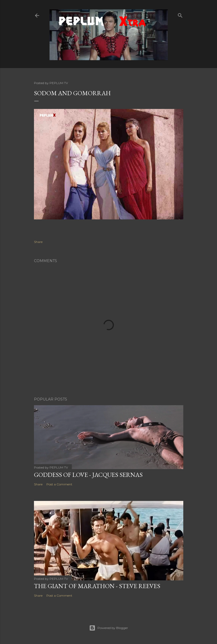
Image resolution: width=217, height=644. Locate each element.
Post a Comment (59, 484)
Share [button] (38, 242)
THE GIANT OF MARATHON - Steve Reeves (97, 586)
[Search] (180, 14)
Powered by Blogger (109, 628)
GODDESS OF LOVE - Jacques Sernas (88, 475)
